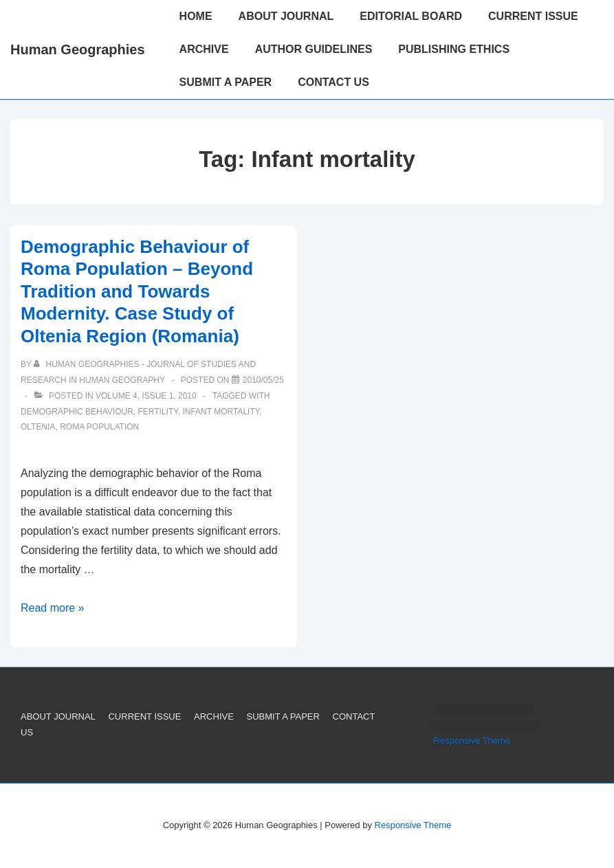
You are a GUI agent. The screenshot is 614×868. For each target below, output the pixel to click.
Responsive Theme (472, 741)
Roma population (99, 427)
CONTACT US (333, 82)
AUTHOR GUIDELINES (314, 49)
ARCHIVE (204, 49)
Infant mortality (221, 412)
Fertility (157, 412)
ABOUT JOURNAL (286, 16)
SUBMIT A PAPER (226, 82)
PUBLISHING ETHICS (454, 49)
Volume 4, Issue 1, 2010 (146, 396)
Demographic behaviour (77, 412)
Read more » (53, 608)
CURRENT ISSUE (533, 16)
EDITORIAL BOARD (411, 16)
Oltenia (38, 427)
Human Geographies (78, 49)
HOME (196, 16)
